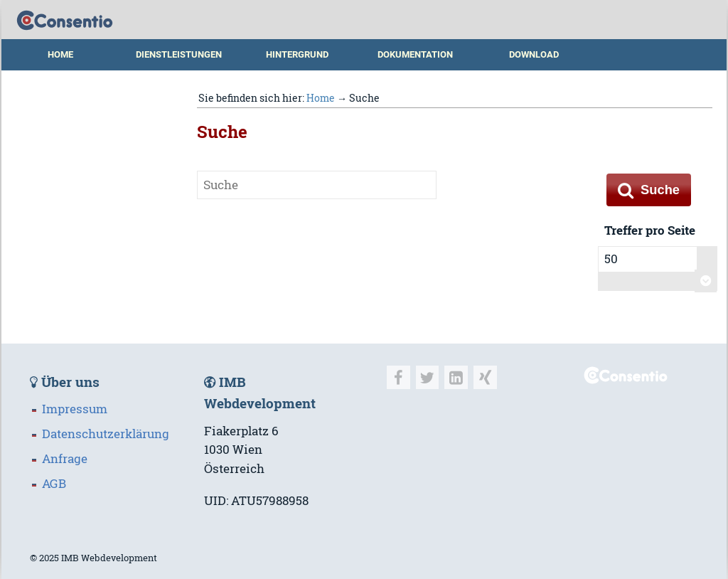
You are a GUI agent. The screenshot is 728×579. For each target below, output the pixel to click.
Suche (649, 190)
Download (534, 54)
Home (60, 54)
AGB (54, 484)
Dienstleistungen (179, 54)
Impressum (75, 409)
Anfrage (65, 459)
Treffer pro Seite (650, 230)
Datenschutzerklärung (106, 434)
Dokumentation (415, 54)
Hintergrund (297, 54)
